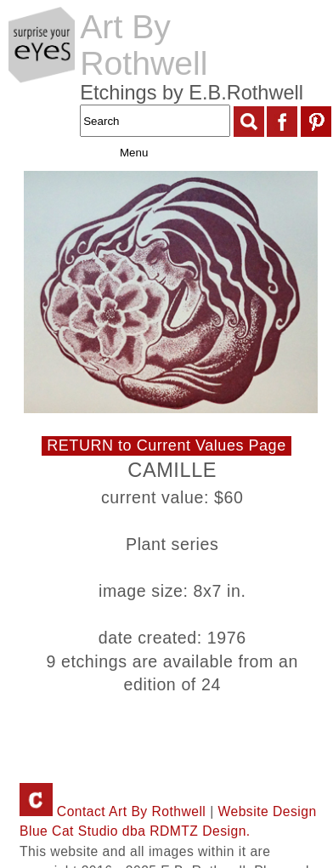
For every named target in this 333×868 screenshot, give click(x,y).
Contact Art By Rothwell (113, 811)
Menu (116, 153)
